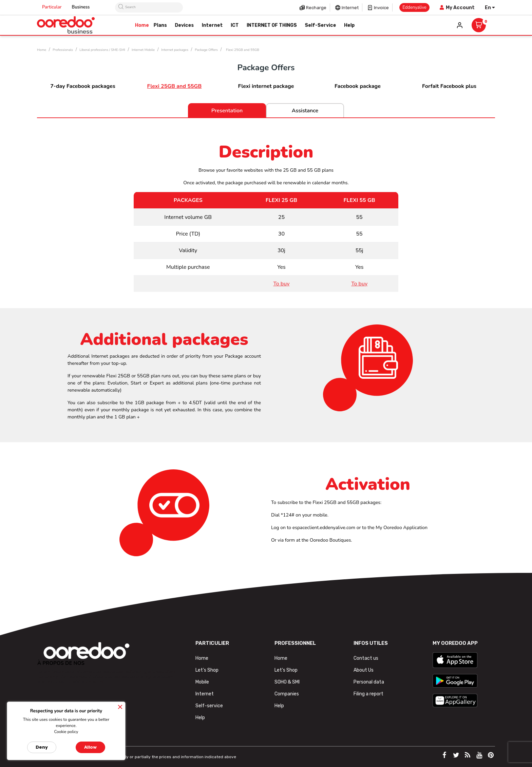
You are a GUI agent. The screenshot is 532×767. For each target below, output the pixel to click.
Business (81, 7)
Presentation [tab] (227, 111)
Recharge (316, 8)
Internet (350, 8)
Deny (42, 747)
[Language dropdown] (490, 8)
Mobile (202, 682)
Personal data (369, 682)
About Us (364, 670)
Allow (90, 747)
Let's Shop (207, 670)
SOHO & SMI (287, 682)
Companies (287, 694)
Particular (52, 7)
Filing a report (368, 694)
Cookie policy (66, 732)
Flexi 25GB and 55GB (175, 86)
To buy (281, 284)
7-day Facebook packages (83, 86)
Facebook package (358, 86)
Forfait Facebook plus (449, 86)
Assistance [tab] (305, 111)
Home (202, 658)
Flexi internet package (266, 86)
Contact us (366, 658)
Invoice (381, 8)
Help (200, 718)
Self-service (209, 706)
